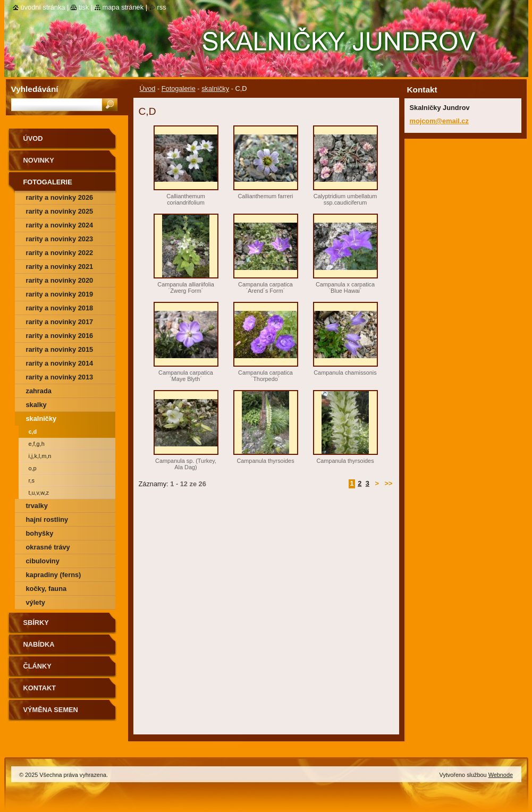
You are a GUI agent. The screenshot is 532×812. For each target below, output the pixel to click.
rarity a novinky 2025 (60, 211)
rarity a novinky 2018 (60, 308)
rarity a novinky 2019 (60, 294)
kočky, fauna (47, 589)
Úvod (148, 88)
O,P (33, 468)
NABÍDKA (39, 644)
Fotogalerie (179, 88)
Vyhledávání (35, 89)
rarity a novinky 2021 (60, 267)
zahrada (39, 391)
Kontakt (40, 688)
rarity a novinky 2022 (60, 253)
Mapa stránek (123, 7)
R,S (32, 480)
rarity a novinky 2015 (60, 349)
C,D (33, 432)
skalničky (215, 88)
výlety (36, 602)
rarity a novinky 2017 (60, 322)
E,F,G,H (37, 444)
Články (37, 666)
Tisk (84, 7)
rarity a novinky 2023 (60, 239)
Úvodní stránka (43, 7)
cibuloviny (43, 561)
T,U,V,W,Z (39, 493)
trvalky (37, 506)
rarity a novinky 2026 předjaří (60, 199)
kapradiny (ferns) (54, 575)
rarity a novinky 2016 (60, 336)
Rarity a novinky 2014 (60, 363)
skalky (36, 405)
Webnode (501, 775)
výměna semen (51, 710)
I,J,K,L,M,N (40, 456)
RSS (162, 7)
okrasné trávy (48, 547)
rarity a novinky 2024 (60, 225)
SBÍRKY (36, 623)
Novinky (39, 160)
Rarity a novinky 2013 (60, 377)
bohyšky (40, 533)
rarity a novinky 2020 (60, 280)
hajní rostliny (47, 519)
